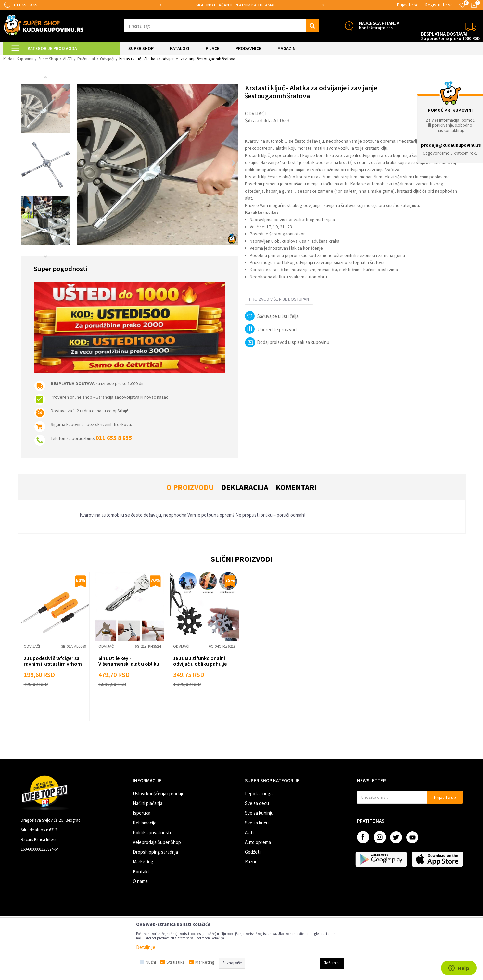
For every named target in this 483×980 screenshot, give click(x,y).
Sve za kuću (257, 823)
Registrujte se (439, 5)
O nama (140, 881)
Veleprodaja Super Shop (157, 842)
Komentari (296, 487)
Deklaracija (245, 487)
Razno (251, 862)
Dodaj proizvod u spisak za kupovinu (287, 342)
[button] (222, 26)
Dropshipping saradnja (155, 852)
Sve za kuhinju (259, 813)
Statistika (176, 962)
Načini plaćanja (148, 803)
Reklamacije (145, 823)
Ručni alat (86, 59)
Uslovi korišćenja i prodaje (159, 793)
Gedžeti (253, 852)
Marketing (143, 862)
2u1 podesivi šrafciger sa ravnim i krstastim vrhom (53, 661)
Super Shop (48, 59)
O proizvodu (190, 487)
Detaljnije (146, 947)
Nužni (151, 962)
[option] (242, 5)
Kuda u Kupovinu (18, 59)
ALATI (68, 59)
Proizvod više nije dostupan (279, 299)
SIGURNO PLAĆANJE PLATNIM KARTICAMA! (241, 5)
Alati (249, 832)
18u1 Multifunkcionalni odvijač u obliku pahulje (200, 661)
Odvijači (107, 59)
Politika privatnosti (152, 832)
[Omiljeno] (462, 5)
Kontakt (141, 871)
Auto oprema (258, 842)
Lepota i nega (259, 793)
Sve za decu (257, 803)
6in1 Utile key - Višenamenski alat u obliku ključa (129, 664)
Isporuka (142, 813)
